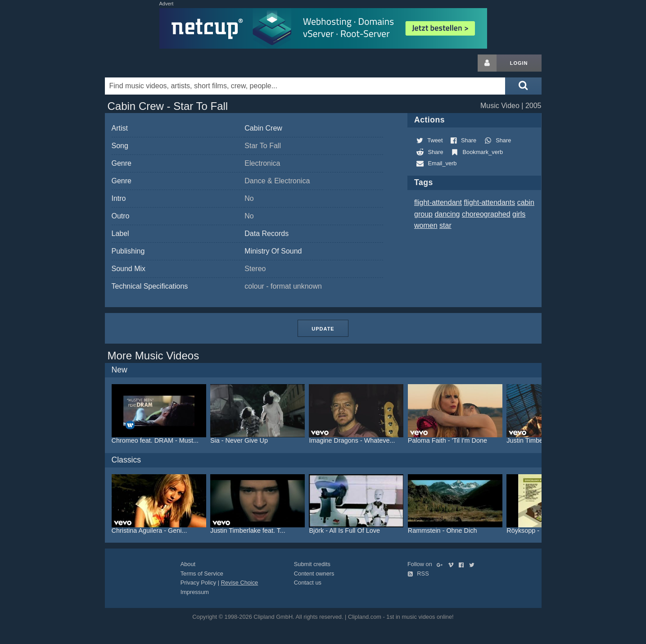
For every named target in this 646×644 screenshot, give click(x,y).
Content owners (314, 574)
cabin (526, 202)
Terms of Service (202, 574)
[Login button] (487, 63)
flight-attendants (489, 202)
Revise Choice (240, 583)
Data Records (267, 234)
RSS (418, 574)
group (423, 214)
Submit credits (312, 564)
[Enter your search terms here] (305, 86)
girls (519, 214)
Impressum (195, 592)
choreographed (486, 214)
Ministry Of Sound (273, 251)
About (188, 564)
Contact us (308, 583)
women (426, 225)
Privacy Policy (199, 583)
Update (323, 329)
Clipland (152, 63)
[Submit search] (523, 86)
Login (519, 63)
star (445, 225)
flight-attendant (438, 202)
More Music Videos (154, 356)
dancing (447, 214)
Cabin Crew (263, 128)
